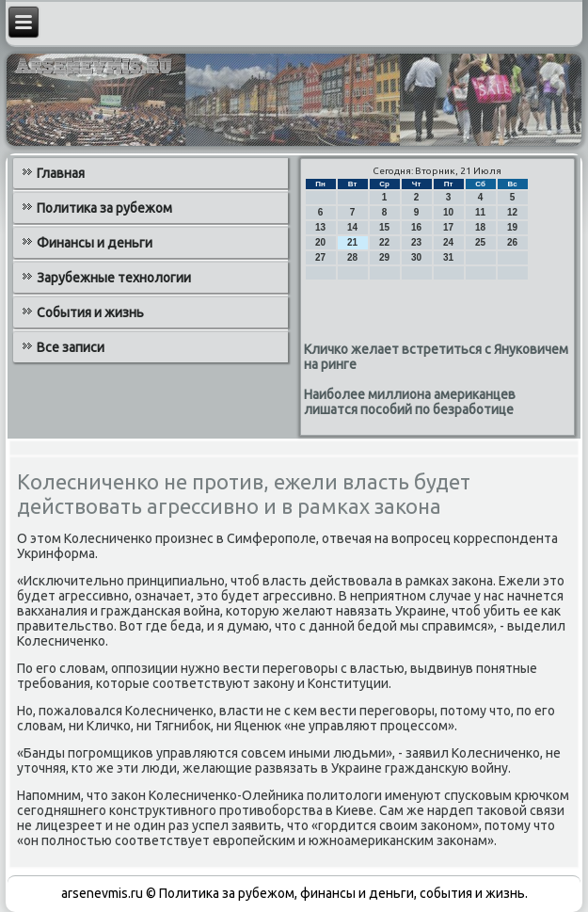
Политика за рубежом (104, 208)
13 (320, 227)
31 (448, 257)
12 (512, 212)
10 (448, 212)
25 (480, 242)
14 (352, 227)
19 (512, 227)
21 (352, 242)
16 (416, 227)
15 (384, 227)
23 (416, 242)
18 (480, 227)
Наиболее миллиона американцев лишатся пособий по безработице (410, 402)
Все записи (71, 347)
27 (320, 257)
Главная (61, 173)
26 (512, 242)
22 (384, 242)
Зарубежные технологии (114, 278)
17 (448, 227)
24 (448, 242)
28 (352, 257)
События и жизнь (90, 312)
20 (320, 242)
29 (384, 257)
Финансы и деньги (95, 243)
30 (416, 257)
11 (480, 212)
